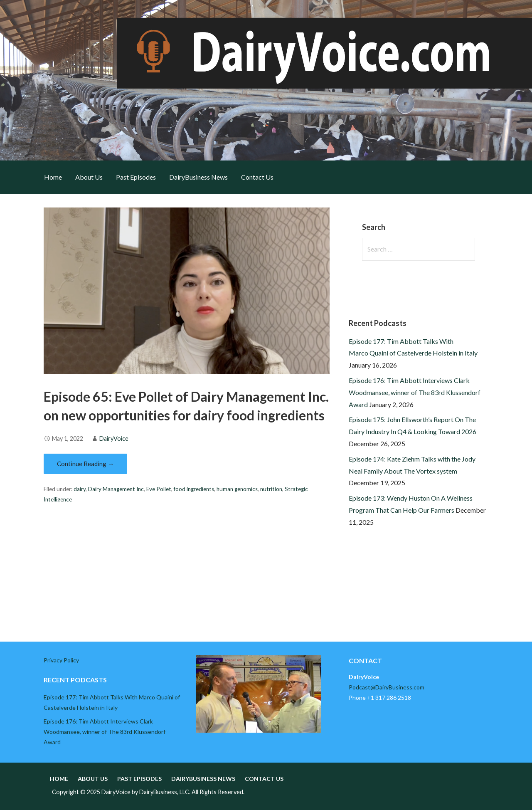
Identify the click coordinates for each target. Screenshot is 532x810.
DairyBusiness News (198, 177)
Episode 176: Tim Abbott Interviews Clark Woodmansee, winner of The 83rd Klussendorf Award (415, 392)
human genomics (237, 489)
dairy (80, 489)
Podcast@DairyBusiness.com (387, 687)
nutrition (271, 489)
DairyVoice (114, 438)
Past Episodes (136, 177)
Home (53, 177)
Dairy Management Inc (116, 489)
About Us (89, 177)
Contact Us (257, 177)
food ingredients (194, 489)
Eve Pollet (159, 489)
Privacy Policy (61, 660)
